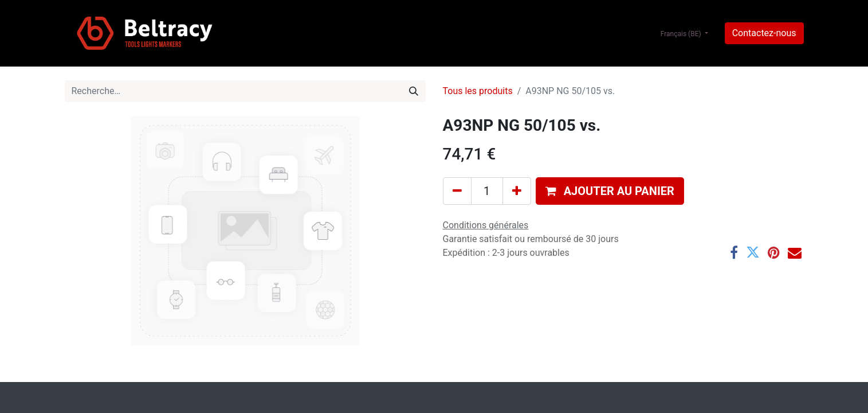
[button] (610, 191)
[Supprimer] (457, 191)
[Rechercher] (414, 91)
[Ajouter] (517, 191)
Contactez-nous (764, 33)
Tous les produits (478, 91)
